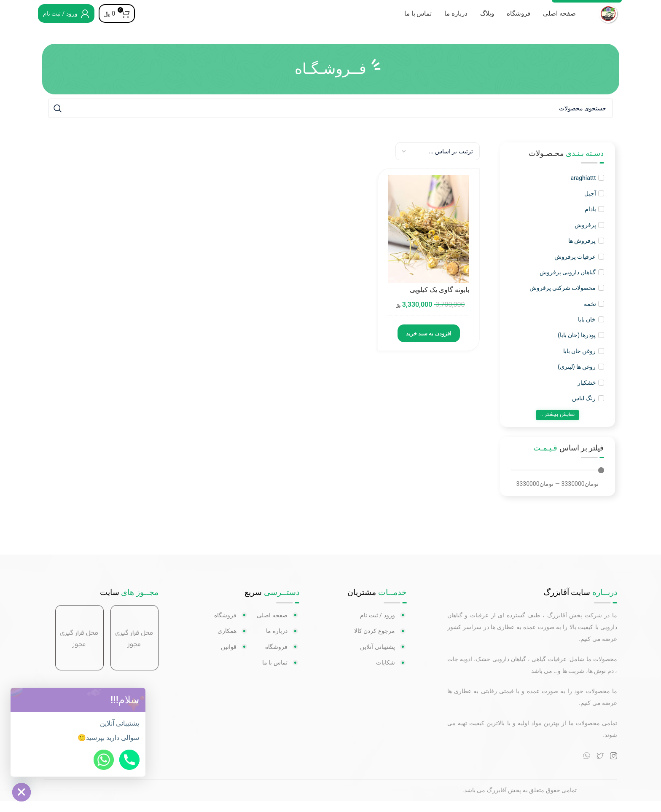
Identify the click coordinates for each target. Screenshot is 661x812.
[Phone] (129, 760)
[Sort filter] (438, 162)
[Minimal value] (558, 481)
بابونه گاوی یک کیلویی (439, 301)
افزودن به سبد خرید (429, 345)
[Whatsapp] (104, 760)
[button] (137, 700)
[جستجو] (330, 119)
